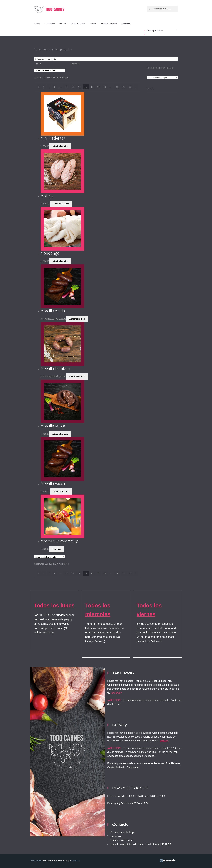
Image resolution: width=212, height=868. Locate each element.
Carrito (93, 24)
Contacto (126, 24)
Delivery (63, 24)
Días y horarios (78, 24)
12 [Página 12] (67, 87)
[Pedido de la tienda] (50, 70)
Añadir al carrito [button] (60, 146)
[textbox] (106, 59)
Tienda (37, 24)
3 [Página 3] (54, 87)
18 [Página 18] (105, 87)
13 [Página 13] (73, 87)
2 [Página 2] (49, 87)
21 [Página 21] (124, 87)
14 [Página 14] (79, 87)
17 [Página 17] (98, 87)
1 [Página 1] (44, 87)
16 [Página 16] (92, 87)
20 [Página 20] (117, 87)
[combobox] (106, 59)
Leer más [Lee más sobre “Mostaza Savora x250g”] (57, 549)
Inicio (39, 64)
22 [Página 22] (130, 87)
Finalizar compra (109, 24)
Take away (50, 24)
